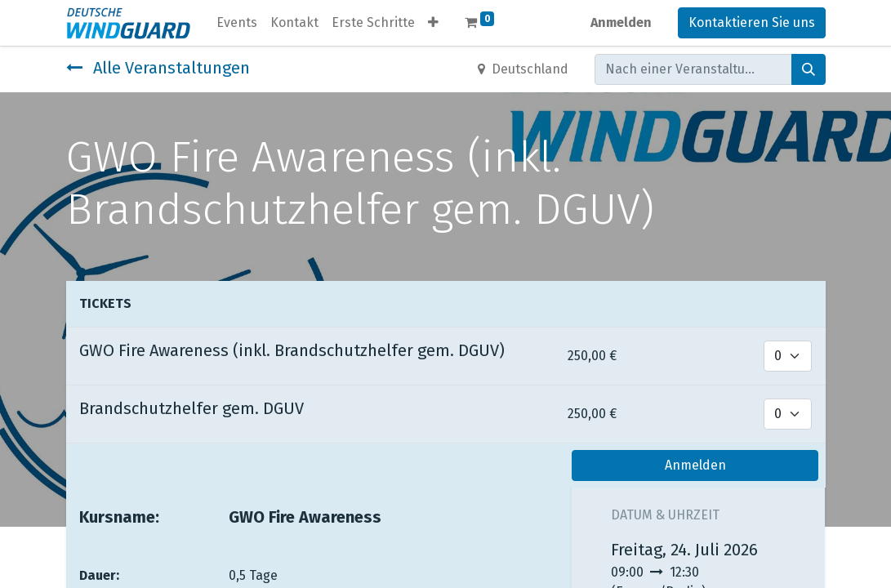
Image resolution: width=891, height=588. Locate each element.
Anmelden (621, 22)
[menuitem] (237, 23)
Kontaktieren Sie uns (752, 22)
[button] (433, 23)
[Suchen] (809, 69)
